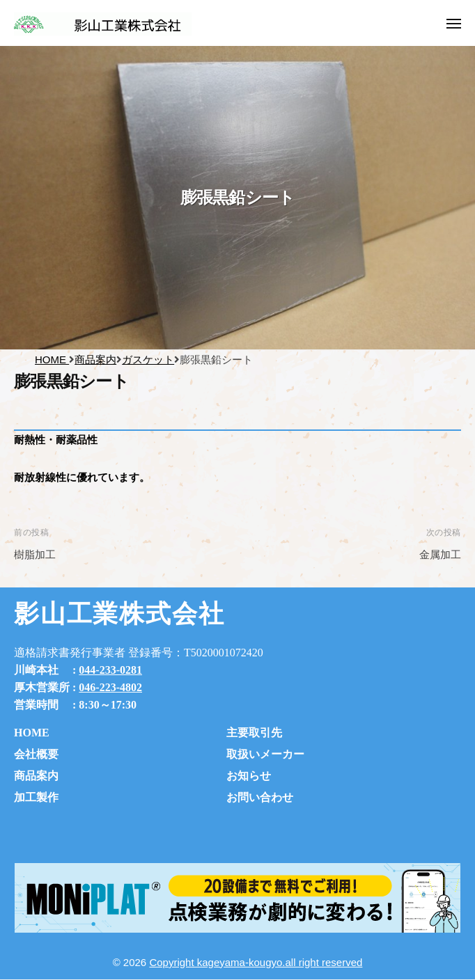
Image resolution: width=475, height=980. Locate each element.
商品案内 (36, 776)
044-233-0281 (110, 670)
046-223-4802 (110, 687)
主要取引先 (254, 733)
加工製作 (36, 797)
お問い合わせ (260, 797)
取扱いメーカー (265, 754)
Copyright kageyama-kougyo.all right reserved (256, 962)
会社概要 (36, 754)
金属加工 (440, 555)
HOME (32, 733)
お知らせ (249, 776)
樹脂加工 (35, 555)
